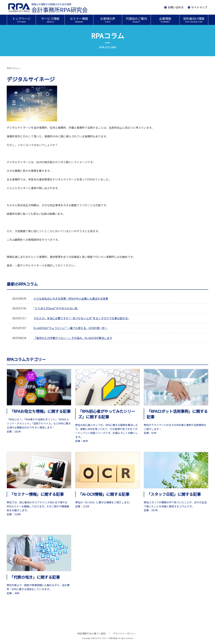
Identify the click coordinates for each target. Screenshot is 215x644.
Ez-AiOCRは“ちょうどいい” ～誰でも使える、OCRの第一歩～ (71, 328)
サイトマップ (199, 7)
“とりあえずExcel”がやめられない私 (56, 308)
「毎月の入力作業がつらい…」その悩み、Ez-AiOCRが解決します (73, 338)
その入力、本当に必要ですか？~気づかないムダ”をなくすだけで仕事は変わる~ (81, 318)
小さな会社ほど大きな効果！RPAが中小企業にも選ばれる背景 (71, 298)
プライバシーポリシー (124, 633)
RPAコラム (13, 68)
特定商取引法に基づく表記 (92, 633)
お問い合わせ (176, 7)
